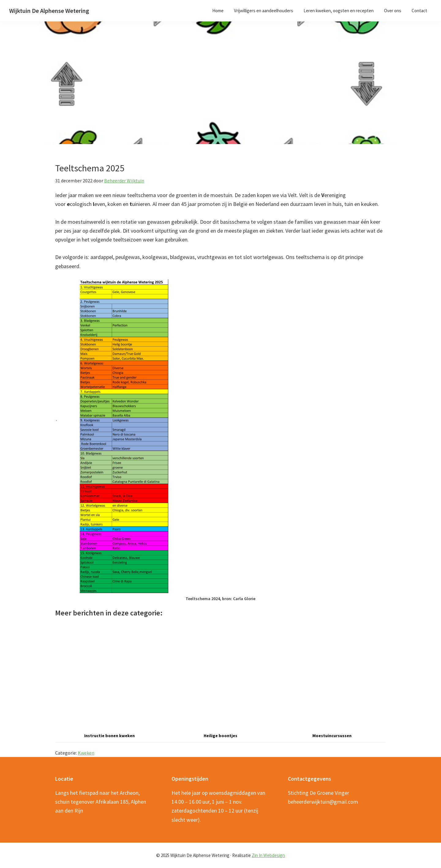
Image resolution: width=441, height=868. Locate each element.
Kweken (86, 753)
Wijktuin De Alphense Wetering (49, 11)
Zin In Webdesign (268, 855)
